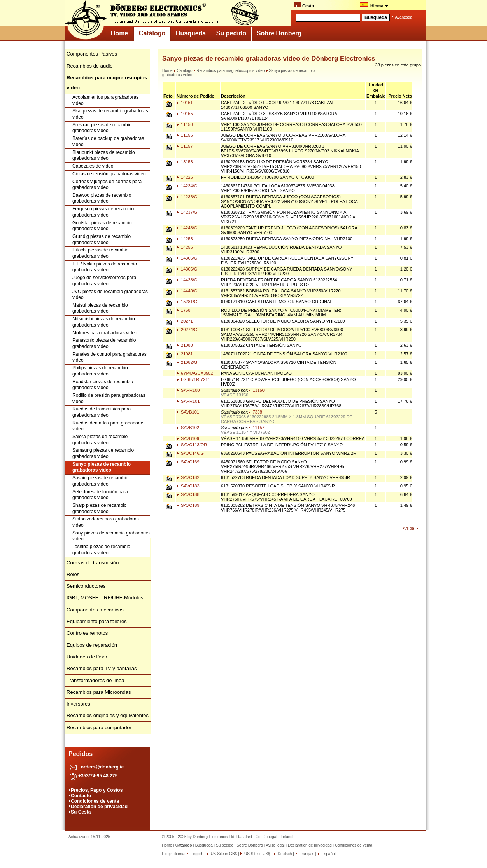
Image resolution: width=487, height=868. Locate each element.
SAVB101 (188, 412)
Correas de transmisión (93, 563)
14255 (185, 247)
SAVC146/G (190, 453)
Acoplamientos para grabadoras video (105, 100)
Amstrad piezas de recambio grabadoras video (102, 128)
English (196, 854)
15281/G (187, 302)
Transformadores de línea (95, 680)
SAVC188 (188, 494)
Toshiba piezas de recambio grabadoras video (101, 550)
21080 (185, 345)
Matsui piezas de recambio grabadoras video (100, 308)
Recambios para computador (99, 727)
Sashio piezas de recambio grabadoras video (100, 481)
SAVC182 (188, 477)
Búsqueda (191, 33)
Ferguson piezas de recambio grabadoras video (103, 212)
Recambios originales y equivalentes (108, 715)
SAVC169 (188, 462)
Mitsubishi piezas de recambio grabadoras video (104, 322)
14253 (185, 239)
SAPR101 (188, 401)
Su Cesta (81, 812)
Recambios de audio (90, 66)
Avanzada (404, 17)
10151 (185, 103)
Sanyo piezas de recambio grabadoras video (102, 467)
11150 (185, 124)
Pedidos (81, 754)
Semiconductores (86, 586)
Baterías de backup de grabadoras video (108, 141)
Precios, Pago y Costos (97, 790)
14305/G (187, 258)
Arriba (409, 528)
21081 (185, 354)
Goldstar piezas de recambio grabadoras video (102, 226)
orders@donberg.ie (102, 767)
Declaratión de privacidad (99, 807)
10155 (185, 114)
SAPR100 (188, 390)
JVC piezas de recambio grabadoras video (110, 295)
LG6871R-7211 (193, 379)
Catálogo (152, 33)
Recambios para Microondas (99, 692)
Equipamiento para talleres (97, 621)
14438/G (187, 280)
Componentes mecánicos (95, 610)
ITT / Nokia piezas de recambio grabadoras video (105, 267)
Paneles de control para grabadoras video (109, 357)
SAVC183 (188, 486)
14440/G (187, 291)
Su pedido (231, 33)
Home (119, 33)
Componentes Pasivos (92, 54)
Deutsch (284, 854)
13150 (256, 390)
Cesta (304, 5)
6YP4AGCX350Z (195, 373)
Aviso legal (275, 845)
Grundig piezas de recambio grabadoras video (102, 239)
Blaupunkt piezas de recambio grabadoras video (104, 155)
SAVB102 (188, 428)
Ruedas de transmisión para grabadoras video (102, 412)
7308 (255, 412)
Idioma (374, 5)
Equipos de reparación (92, 645)
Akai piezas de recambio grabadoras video (110, 114)
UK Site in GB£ (224, 854)
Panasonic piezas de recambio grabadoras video (104, 343)
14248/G (187, 228)
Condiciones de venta (95, 801)
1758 (184, 310)
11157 (185, 146)
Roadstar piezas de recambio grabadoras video (103, 385)
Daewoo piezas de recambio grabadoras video (102, 198)
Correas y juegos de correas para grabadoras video (107, 185)
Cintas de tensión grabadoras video (109, 174)
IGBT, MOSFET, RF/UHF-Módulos (105, 598)
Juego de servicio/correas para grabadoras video (104, 281)
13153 (185, 162)
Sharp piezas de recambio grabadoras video (99, 508)
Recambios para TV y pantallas (102, 668)
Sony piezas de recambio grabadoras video (111, 536)
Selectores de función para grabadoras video (100, 495)
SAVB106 (188, 438)
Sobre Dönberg (279, 33)
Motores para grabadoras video (105, 333)
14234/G (187, 186)
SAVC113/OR (192, 445)
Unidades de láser (87, 657)
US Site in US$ (257, 854)
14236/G (187, 197)
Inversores (78, 704)
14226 (185, 177)
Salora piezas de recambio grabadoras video (100, 440)
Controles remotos (87, 633)
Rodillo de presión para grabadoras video (109, 398)
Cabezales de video (93, 166)
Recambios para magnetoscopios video (229, 71)
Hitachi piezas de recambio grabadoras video (100, 253)
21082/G (187, 362)
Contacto (81, 796)
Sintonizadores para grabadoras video (106, 522)
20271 (185, 321)
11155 (185, 135)
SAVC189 (188, 505)
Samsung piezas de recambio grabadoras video (103, 453)
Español (328, 854)
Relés (73, 574)
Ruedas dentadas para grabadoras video (108, 426)
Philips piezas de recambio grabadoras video (100, 371)
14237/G (187, 212)
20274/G (187, 330)
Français (306, 854)
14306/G (187, 269)
